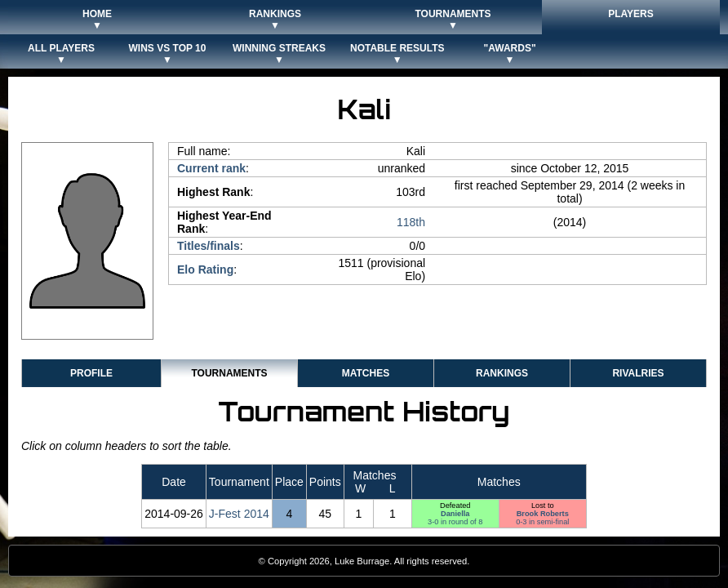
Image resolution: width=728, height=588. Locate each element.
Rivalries (638, 373)
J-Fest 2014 (239, 514)
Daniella (455, 514)
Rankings (502, 373)
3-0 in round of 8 (455, 522)
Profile (91, 373)
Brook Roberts (543, 514)
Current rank (211, 168)
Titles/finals (209, 246)
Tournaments (229, 373)
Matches (366, 373)
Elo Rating (205, 269)
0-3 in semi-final (542, 522)
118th (411, 222)
